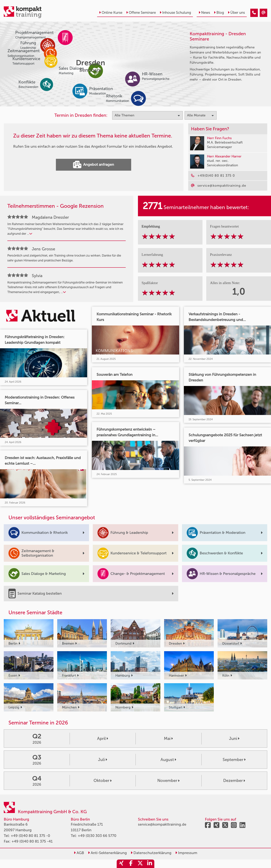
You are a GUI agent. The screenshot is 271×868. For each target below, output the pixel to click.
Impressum (186, 853)
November (168, 781)
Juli (103, 760)
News (204, 13)
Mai (168, 739)
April (103, 739)
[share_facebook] (131, 864)
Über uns (236, 13)
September (234, 760)
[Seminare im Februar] (254, 13)
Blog (219, 13)
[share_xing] (121, 864)
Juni (234, 739)
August (168, 760)
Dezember (234, 781)
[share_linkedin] (150, 864)
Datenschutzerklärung (151, 853)
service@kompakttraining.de (162, 824)
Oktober (103, 781)
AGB (79, 853)
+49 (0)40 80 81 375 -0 (30, 836)
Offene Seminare (141, 13)
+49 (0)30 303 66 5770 (97, 836)
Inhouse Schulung (175, 13)
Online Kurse (111, 13)
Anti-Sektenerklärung (107, 853)
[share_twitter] (140, 864)
